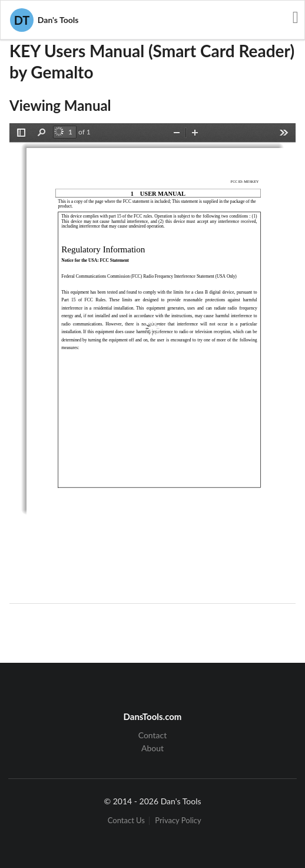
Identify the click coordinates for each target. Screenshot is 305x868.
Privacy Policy (178, 821)
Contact (153, 735)
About (152, 748)
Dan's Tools (44, 20)
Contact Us (126, 821)
